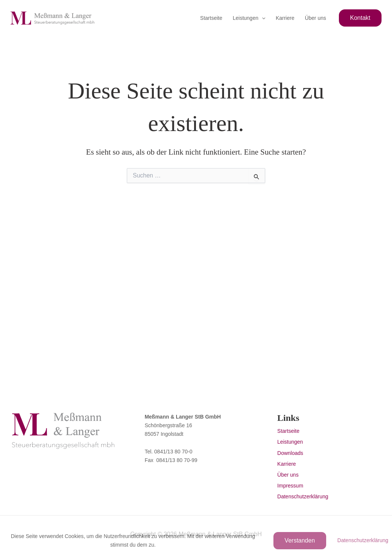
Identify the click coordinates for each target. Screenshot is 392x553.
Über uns (316, 18)
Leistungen (249, 18)
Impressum (290, 486)
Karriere (285, 18)
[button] (262, 18)
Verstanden (300, 540)
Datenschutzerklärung (303, 496)
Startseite (211, 18)
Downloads (290, 453)
